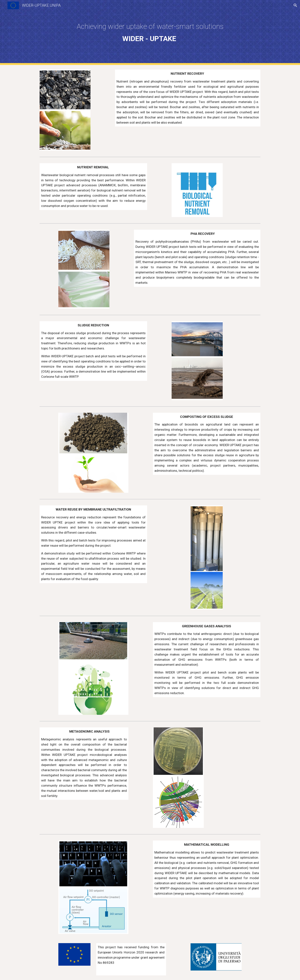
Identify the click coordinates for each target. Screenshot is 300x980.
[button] (295, 5)
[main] (150, 32)
